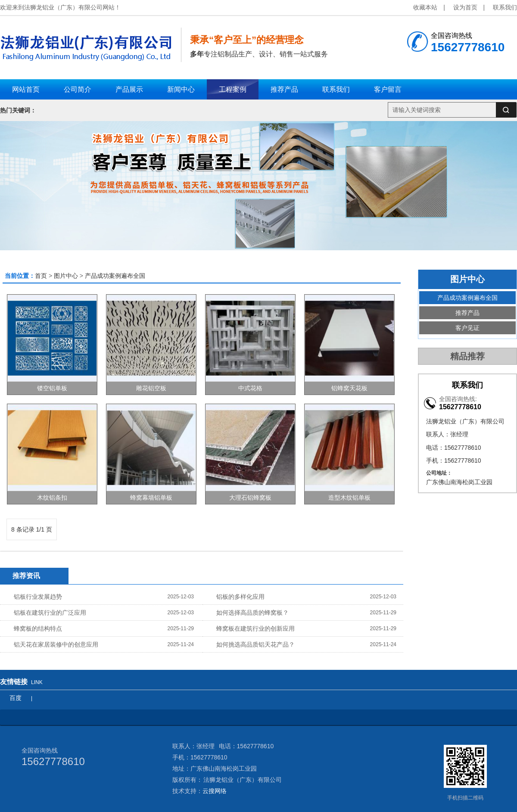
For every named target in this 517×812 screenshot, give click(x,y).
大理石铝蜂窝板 (250, 498)
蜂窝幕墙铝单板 (151, 498)
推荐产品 (467, 313)
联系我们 (505, 7)
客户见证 (467, 328)
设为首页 (465, 7)
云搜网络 (215, 791)
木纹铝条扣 (52, 498)
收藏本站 (425, 7)
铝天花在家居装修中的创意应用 (56, 644)
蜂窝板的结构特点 (38, 628)
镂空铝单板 (52, 388)
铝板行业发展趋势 (38, 597)
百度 (16, 698)
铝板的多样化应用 (240, 597)
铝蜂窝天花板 (349, 388)
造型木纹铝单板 (349, 498)
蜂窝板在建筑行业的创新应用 (255, 628)
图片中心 (66, 276)
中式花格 (250, 388)
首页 (41, 276)
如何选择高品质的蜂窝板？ (252, 613)
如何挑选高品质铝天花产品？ (255, 644)
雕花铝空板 (151, 388)
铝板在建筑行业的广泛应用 (50, 613)
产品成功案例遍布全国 (115, 276)
